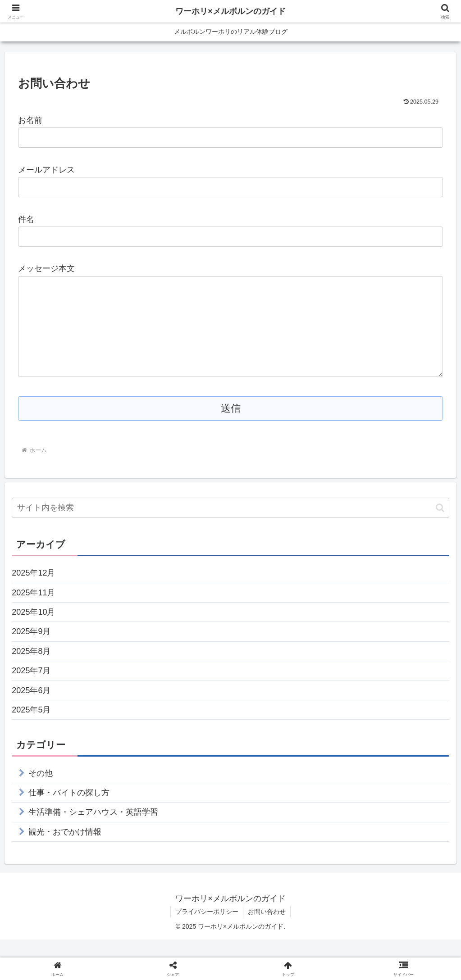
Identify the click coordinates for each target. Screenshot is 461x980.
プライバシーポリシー (207, 930)
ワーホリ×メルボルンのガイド (230, 11)
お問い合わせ (267, 930)
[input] (230, 526)
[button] (440, 526)
